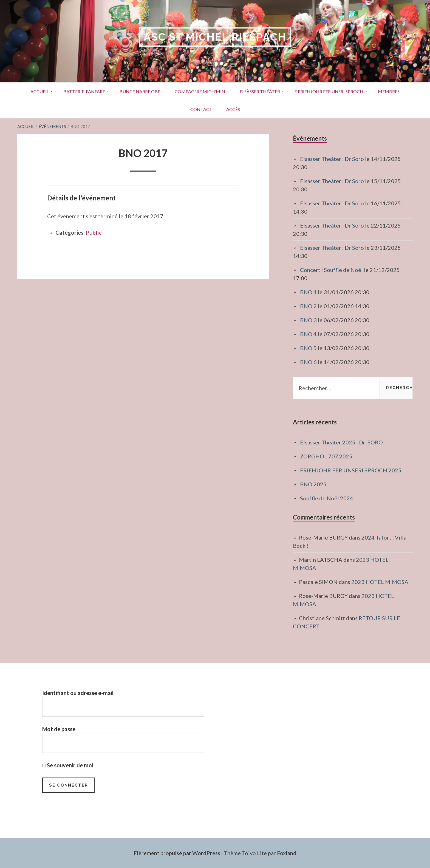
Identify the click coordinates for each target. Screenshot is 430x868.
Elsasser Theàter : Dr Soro (332, 159)
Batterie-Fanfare (84, 91)
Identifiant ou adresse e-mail (78, 693)
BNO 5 (308, 348)
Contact (201, 109)
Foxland (287, 853)
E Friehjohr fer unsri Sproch (329, 91)
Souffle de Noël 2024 (327, 498)
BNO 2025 (313, 484)
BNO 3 (308, 320)
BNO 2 (308, 306)
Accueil (40, 91)
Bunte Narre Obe (140, 91)
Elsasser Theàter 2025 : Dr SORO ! (343, 442)
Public (94, 232)
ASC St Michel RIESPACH (215, 37)
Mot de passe (59, 729)
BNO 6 (308, 362)
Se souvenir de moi (68, 765)
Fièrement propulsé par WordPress (177, 853)
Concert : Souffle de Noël (331, 270)
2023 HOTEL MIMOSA (380, 582)
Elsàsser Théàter (260, 91)
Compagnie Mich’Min (200, 91)
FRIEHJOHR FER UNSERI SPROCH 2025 (351, 470)
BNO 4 (308, 334)
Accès (233, 109)
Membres (389, 91)
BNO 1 (308, 292)
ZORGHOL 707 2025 (326, 456)
